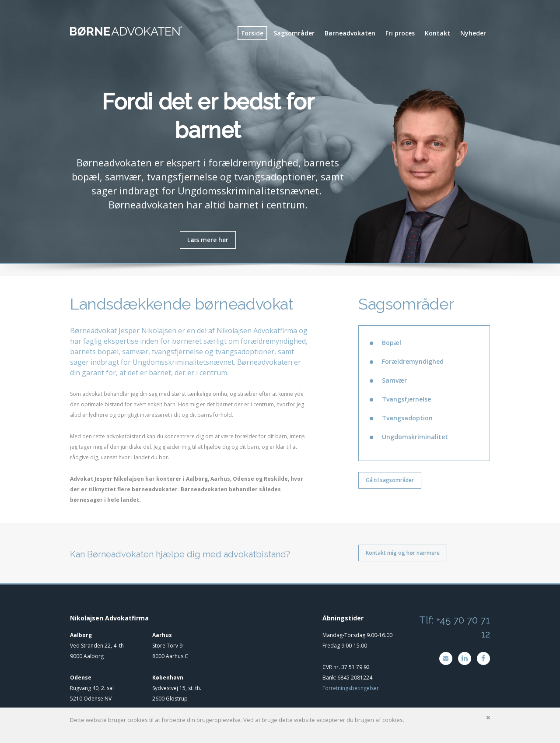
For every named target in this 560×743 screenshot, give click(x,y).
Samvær (394, 380)
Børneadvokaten (350, 33)
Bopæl (392, 343)
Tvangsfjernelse (406, 399)
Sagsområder (294, 33)
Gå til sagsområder (390, 480)
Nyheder (473, 33)
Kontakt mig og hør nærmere (403, 553)
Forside (252, 33)
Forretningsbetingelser (351, 688)
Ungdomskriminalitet (415, 437)
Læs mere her (208, 240)
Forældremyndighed (413, 361)
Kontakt (437, 33)
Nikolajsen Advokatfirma (257, 331)
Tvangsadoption (407, 418)
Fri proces (400, 33)
